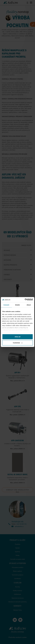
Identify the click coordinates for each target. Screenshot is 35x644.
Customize (18, 343)
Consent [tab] (6, 305)
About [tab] (29, 305)
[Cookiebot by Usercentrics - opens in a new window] (25, 300)
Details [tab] (18, 305)
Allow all (17, 337)
